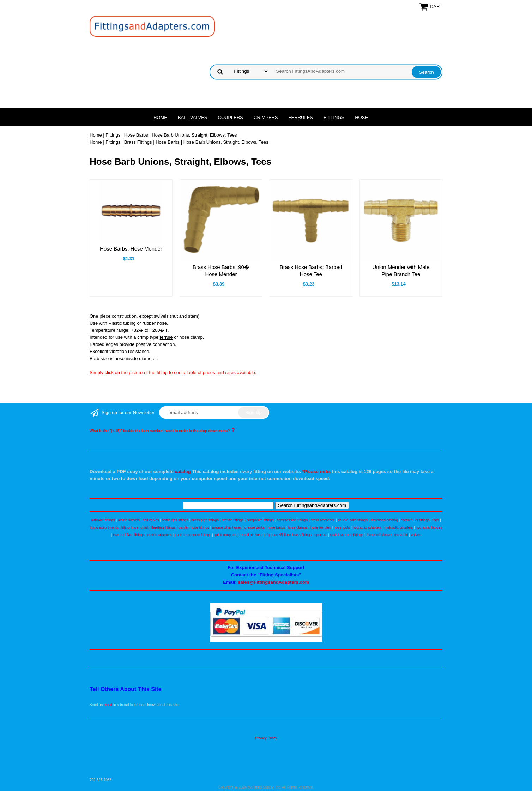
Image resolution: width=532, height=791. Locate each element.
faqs (436, 520)
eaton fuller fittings (415, 520)
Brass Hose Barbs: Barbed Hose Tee (311, 271)
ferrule (166, 337)
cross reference (323, 520)
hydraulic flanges (429, 528)
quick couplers (225, 535)
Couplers (231, 117)
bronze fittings (232, 520)
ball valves (151, 520)
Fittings (334, 117)
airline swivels (129, 520)
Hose (361, 117)
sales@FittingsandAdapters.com (273, 582)
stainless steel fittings (347, 535)
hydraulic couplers (399, 528)
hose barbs (276, 528)
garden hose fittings (194, 528)
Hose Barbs (136, 135)
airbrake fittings (103, 520)
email (108, 705)
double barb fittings (353, 520)
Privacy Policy (266, 738)
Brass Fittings (138, 142)
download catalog (384, 520)
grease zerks (255, 528)
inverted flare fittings (129, 535)
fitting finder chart (135, 528)
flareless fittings (164, 528)
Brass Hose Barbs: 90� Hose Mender (221, 271)
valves (416, 535)
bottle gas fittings (175, 520)
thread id (401, 535)
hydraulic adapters (367, 528)
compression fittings (292, 520)
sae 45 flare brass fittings (292, 535)
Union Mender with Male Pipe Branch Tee (401, 271)
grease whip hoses (227, 528)
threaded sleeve (379, 535)
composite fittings (260, 520)
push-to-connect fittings (193, 535)
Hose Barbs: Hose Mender (131, 249)
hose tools (342, 528)
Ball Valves (193, 117)
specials (321, 535)
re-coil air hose (251, 535)
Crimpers (266, 117)
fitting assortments (104, 528)
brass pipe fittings (205, 520)
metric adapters (160, 535)
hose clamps (298, 528)
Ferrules (301, 117)
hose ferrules (321, 528)
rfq (267, 535)
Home (160, 117)
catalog (183, 471)
